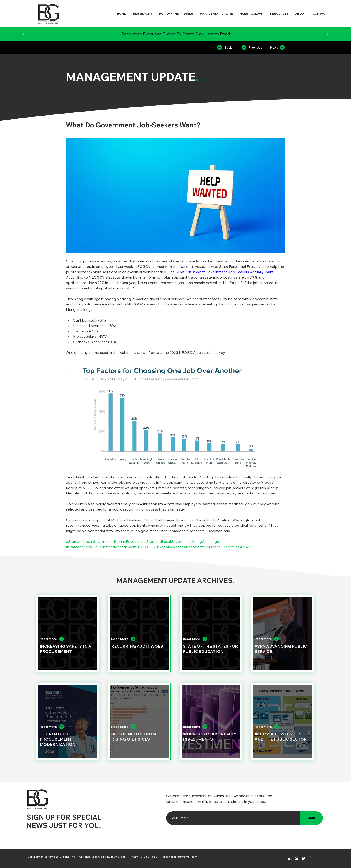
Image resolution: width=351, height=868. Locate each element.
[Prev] (143, 776)
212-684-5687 (150, 857)
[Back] (224, 47)
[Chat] (290, 858)
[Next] (327, 34)
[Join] (312, 818)
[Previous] (24, 34)
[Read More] (64, 639)
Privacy (133, 857)
